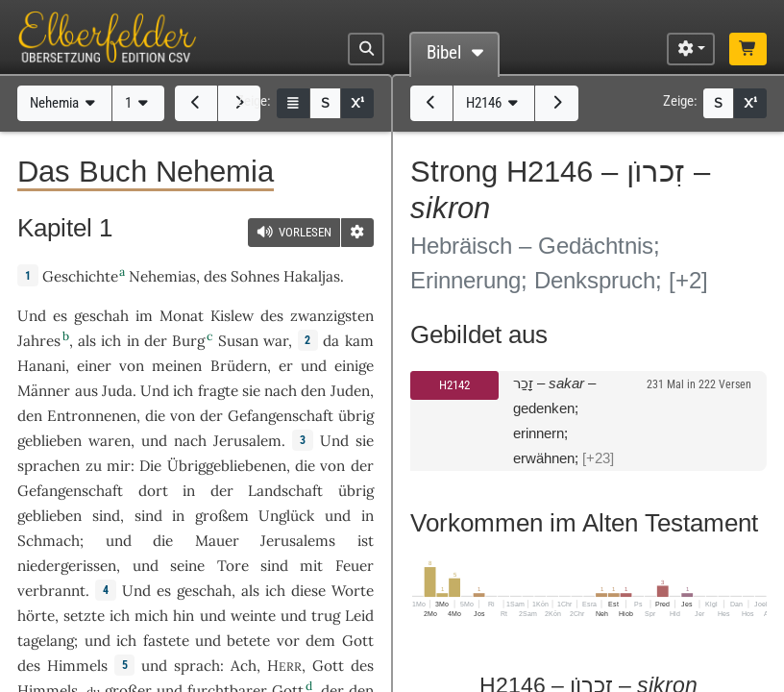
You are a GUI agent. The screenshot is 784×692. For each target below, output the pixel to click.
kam (359, 341)
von (183, 416)
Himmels (77, 666)
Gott (358, 641)
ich (111, 341)
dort (153, 491)
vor (288, 641)
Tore (233, 566)
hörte (36, 616)
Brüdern (239, 366)
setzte (84, 616)
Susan (238, 341)
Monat (182, 316)
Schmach (49, 541)
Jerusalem (247, 441)
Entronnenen (92, 416)
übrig (356, 416)
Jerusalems (298, 541)
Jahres (39, 341)
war (276, 341)
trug (326, 616)
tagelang (46, 641)
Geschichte (80, 276)
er (286, 366)
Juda (117, 391)
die (155, 416)
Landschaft (285, 491)
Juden (350, 391)
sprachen (49, 466)
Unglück (286, 516)
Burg (188, 341)
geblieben (49, 441)
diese (308, 591)
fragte (218, 391)
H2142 (454, 385)
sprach (197, 666)
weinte (253, 616)
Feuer (355, 566)
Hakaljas (312, 276)
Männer (44, 391)
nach (281, 391)
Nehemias (162, 276)
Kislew (232, 316)
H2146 (494, 103)
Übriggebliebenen (227, 466)
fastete (166, 641)
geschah (101, 316)
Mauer (217, 541)
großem (222, 516)
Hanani (41, 366)
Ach (244, 666)
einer (94, 366)
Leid (359, 616)
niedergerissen (67, 566)
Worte (353, 591)
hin (184, 616)
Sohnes (255, 276)
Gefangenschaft (281, 416)
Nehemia (65, 103)
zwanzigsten (332, 316)
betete (248, 641)
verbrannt (51, 591)
